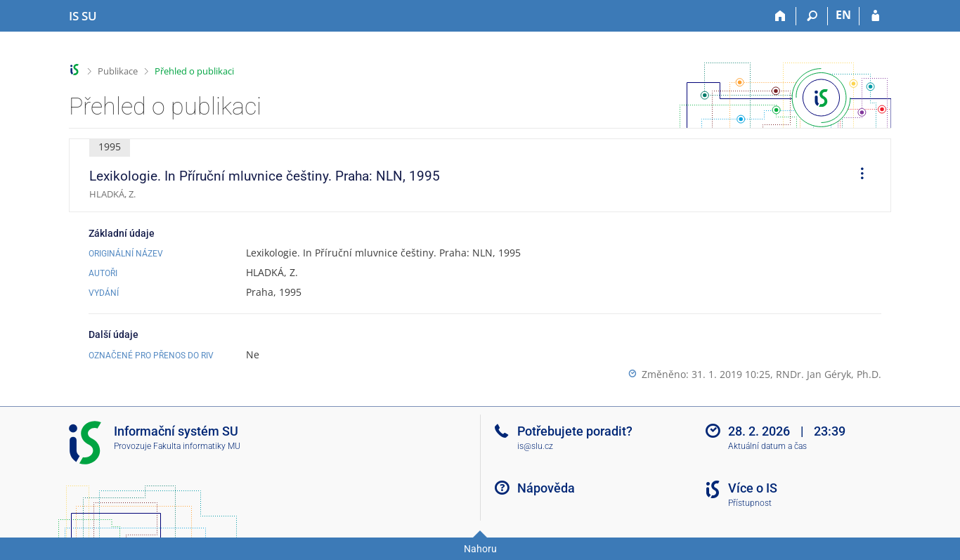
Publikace (118, 71)
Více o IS (753, 488)
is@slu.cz (535, 446)
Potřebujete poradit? (575, 431)
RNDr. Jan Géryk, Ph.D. (829, 374)
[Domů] (780, 16)
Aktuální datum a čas (767, 446)
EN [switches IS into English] (843, 15)
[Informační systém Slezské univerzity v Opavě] (83, 16)
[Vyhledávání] (812, 16)
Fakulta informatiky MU (197, 446)
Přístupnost (750, 503)
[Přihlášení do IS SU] (875, 16)
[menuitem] (857, 176)
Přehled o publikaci (194, 71)
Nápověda (546, 488)
